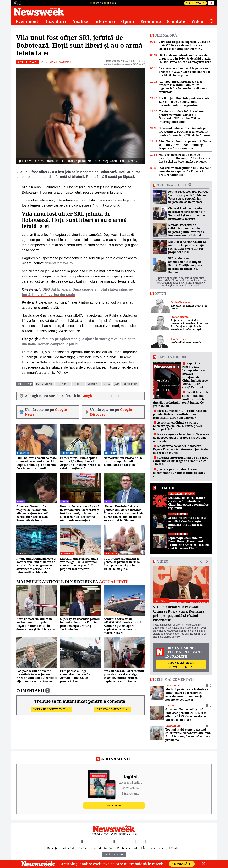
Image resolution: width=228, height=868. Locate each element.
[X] (93, 841)
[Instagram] (114, 841)
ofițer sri (130, 384)
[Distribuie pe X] (118, 396)
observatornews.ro (59, 263)
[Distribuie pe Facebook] (111, 396)
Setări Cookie (114, 854)
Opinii (128, 21)
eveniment (44, 384)
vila (107, 384)
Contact (176, 848)
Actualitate (28, 62)
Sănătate (176, 21)
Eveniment (27, 21)
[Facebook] (82, 841)
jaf (116, 384)
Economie (151, 21)
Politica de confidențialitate (96, 848)
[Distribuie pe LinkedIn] (125, 396)
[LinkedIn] (135, 841)
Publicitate (68, 848)
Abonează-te (195, 3)
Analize (80, 21)
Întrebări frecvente (155, 848)
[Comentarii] (140, 396)
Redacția (53, 848)
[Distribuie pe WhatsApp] (132, 396)
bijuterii (63, 384)
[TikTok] (125, 841)
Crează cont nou (112, 709)
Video (197, 21)
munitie (93, 384)
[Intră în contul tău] (211, 3)
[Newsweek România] (39, 12)
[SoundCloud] (146, 841)
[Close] (203, 864)
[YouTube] (103, 841)
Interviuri (105, 21)
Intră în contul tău (51, 709)
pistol (78, 384)
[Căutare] (212, 21)
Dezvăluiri (55, 21)
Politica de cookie (129, 848)
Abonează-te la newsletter (181, 665)
